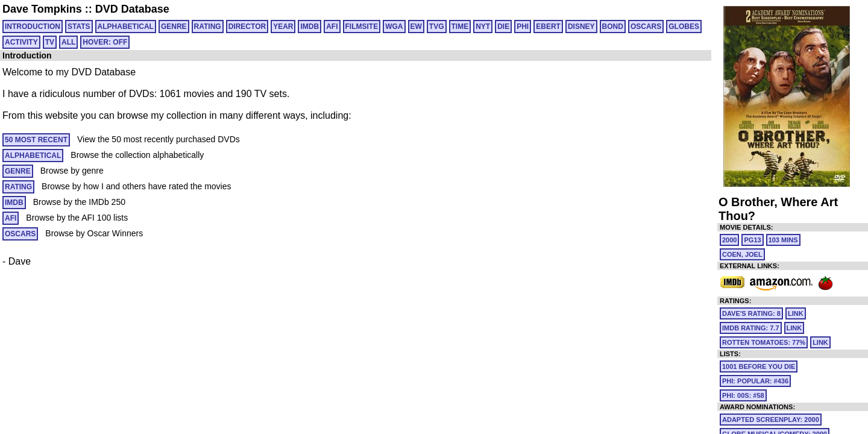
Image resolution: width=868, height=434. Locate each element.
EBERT (548, 27)
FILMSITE (362, 27)
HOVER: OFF (105, 42)
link (796, 313)
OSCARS (646, 27)
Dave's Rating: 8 (751, 313)
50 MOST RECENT (36, 140)
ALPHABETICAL (126, 27)
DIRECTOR (247, 27)
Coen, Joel (742, 254)
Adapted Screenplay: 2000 (771, 420)
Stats (79, 27)
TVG (437, 27)
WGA (394, 27)
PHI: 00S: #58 (743, 395)
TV (50, 42)
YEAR (283, 27)
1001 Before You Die (759, 366)
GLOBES (684, 27)
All (68, 42)
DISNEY (581, 27)
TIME (460, 27)
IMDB (310, 27)
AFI (332, 27)
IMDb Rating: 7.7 (751, 328)
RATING (208, 27)
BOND (613, 27)
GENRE (174, 27)
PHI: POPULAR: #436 (755, 381)
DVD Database (132, 9)
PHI (523, 27)
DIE (503, 27)
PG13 (752, 240)
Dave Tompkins (42, 9)
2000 (729, 240)
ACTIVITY (21, 42)
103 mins (783, 240)
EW (416, 27)
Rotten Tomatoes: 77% (764, 342)
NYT (483, 27)
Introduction (33, 27)
